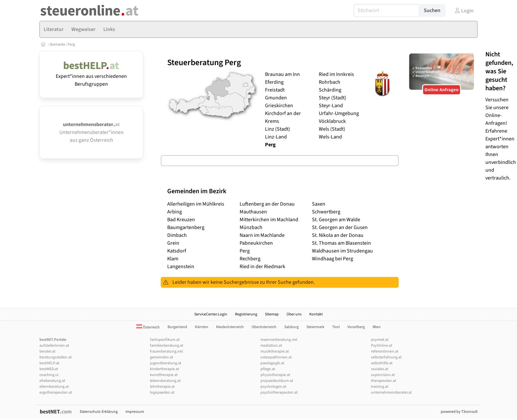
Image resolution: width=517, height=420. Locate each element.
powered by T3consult (459, 412)
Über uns (294, 314)
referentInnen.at (385, 351)
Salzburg (291, 327)
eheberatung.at (52, 381)
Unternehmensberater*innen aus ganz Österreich (91, 133)
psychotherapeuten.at (279, 392)
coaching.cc (49, 375)
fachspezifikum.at (165, 340)
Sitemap (272, 314)
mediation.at (271, 346)
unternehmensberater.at (391, 392)
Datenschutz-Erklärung (99, 412)
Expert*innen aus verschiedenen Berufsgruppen (91, 76)
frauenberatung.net (166, 351)
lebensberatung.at (165, 381)
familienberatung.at (167, 346)
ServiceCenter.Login (211, 314)
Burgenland (177, 327)
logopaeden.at (162, 392)
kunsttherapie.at (164, 375)
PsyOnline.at (382, 346)
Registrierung (246, 314)
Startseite (58, 44)
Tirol (336, 327)
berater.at (47, 351)
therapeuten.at (384, 381)
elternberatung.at (54, 387)
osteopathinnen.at (276, 357)
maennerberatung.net (279, 340)
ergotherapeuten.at (56, 392)
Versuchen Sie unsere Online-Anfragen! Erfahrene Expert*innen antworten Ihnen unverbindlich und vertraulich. (501, 116)
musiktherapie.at (275, 351)
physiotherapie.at (275, 375)
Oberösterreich (264, 327)
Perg (71, 44)
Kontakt (316, 314)
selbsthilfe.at (382, 363)
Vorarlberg (356, 327)
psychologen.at (273, 387)
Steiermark (315, 327)
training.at (380, 387)
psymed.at (380, 340)
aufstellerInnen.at (54, 346)
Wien (377, 327)
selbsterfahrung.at (386, 357)
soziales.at (380, 369)
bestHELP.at (49, 363)
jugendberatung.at (166, 363)
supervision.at (383, 375)
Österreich (148, 327)
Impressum (135, 412)
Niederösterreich (230, 327)
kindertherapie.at (164, 369)
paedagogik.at (272, 363)
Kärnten (202, 327)
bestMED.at (49, 369)
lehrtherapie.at (162, 387)
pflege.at (268, 369)
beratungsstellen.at (56, 357)
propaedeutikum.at (277, 381)
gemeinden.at (162, 357)
